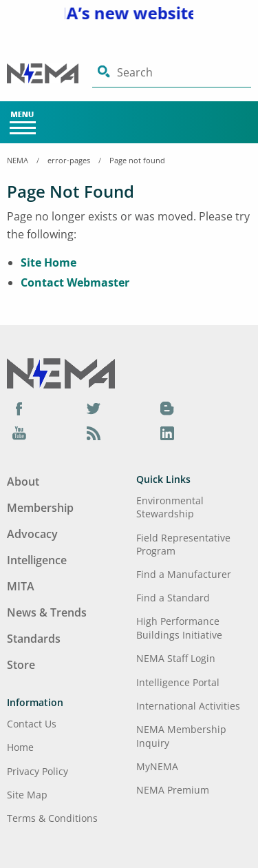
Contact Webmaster (75, 282)
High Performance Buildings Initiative (179, 628)
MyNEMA (157, 766)
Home (20, 747)
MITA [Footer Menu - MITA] (21, 586)
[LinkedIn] (167, 433)
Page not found (137, 160)
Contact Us (32, 724)
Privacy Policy (37, 771)
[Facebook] (19, 409)
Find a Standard (173, 598)
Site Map (27, 795)
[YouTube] (19, 433)
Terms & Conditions (52, 818)
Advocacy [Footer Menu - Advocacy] (32, 534)
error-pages (69, 160)
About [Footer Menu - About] (23, 482)
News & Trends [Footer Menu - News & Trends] (47, 612)
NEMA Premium (173, 790)
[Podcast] (94, 433)
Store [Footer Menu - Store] (21, 665)
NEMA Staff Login (176, 658)
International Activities (188, 706)
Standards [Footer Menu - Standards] (34, 639)
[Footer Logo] (61, 372)
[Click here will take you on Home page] (50, 73)
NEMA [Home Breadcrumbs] (18, 160)
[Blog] (167, 409)
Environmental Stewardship (170, 507)
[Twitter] (94, 409)
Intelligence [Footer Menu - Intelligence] (37, 560)
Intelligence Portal (178, 682)
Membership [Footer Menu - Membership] (40, 508)
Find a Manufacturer (184, 574)
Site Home (49, 262)
